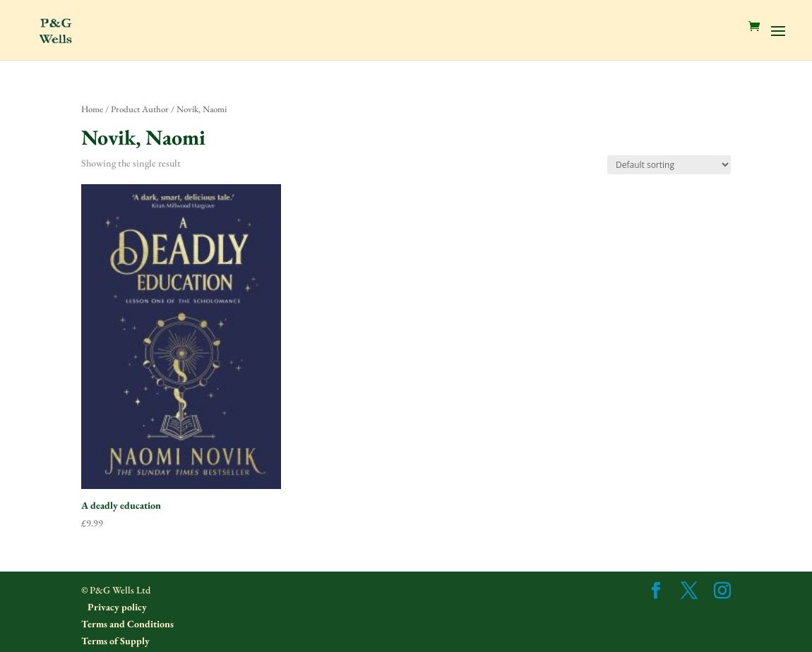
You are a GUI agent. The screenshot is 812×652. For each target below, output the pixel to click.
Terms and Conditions (127, 624)
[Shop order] (669, 165)
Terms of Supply (115, 641)
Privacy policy (116, 607)
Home (92, 109)
